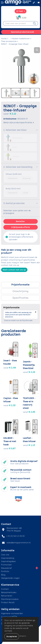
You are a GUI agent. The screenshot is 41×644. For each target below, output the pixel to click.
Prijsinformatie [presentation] (20, 285)
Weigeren (23, 636)
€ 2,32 (10, 405)
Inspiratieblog (8, 558)
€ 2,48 (10, 368)
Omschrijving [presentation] (20, 291)
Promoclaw (6, 565)
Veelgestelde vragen (10, 578)
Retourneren (7, 596)
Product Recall (8, 602)
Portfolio (5, 571)
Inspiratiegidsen (8, 561)
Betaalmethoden (9, 592)
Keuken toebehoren (21, 39)
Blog (3, 575)
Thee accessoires (9, 41)
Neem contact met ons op (14, 270)
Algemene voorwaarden (12, 613)
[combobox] (17, 23)
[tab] (20, 285)
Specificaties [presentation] (20, 298)
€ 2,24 (29, 372)
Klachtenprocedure (10, 599)
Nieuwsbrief (6, 568)
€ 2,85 (29, 412)
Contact (5, 589)
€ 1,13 (29, 445)
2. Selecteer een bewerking (18, 167)
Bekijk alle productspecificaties (19, 123)
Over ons (5, 555)
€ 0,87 (9, 448)
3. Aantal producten (14, 203)
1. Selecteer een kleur (15, 130)
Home (4, 39)
